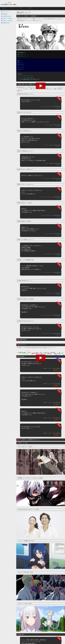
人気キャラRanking (8, 21)
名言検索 (5, 14)
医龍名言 (58, 108)
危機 (45, 353)
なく (18, 353)
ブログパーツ (6, 12)
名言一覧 (20, 62)
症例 (42, 354)
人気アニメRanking (8, 18)
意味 (62, 353)
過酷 (58, 354)
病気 (38, 353)
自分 (50, 353)
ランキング (30, 8)
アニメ (13, 8)
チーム (23, 353)
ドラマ (21, 8)
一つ (31, 352)
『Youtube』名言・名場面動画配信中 (26, 77)
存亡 (52, 353)
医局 (41, 353)
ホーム (4, 8)
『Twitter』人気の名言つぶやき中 (26, 76)
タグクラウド (21, 66)
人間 (34, 353)
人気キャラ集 (21, 68)
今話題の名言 (6, 23)
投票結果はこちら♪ (22, 54)
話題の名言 (21, 69)
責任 (55, 354)
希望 (54, 353)
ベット (29, 351)
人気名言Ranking (7, 16)
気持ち (30, 353)
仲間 (37, 353)
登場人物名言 (21, 64)
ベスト (27, 351)
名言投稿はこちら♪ (22, 56)
